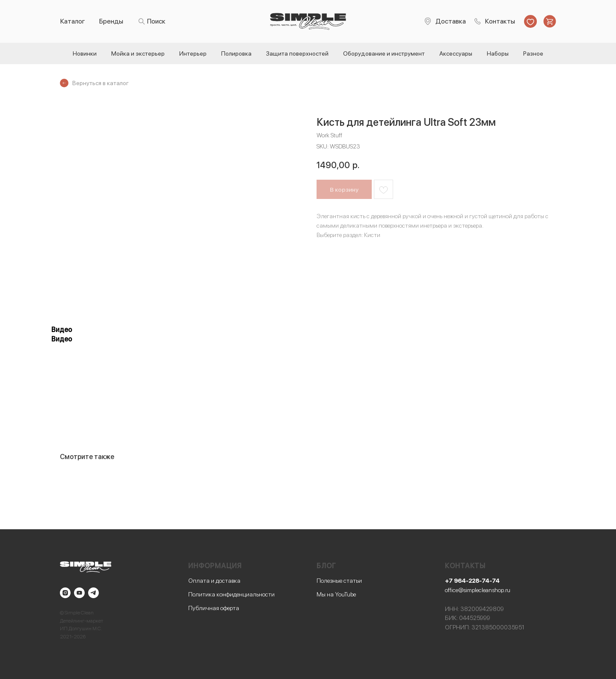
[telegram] (93, 593)
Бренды (111, 21)
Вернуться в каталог (101, 83)
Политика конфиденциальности (231, 594)
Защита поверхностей (297, 53)
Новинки (85, 53)
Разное (533, 53)
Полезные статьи (339, 581)
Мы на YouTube (336, 594)
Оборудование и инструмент (384, 53)
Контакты (500, 21)
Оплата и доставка (214, 581)
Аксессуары (456, 53)
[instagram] (65, 593)
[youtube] (79, 593)
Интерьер (193, 53)
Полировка (236, 53)
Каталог (73, 21)
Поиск (156, 21)
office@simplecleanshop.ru (478, 590)
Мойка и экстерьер (138, 53)
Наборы (498, 53)
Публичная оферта (214, 608)
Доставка (451, 21)
